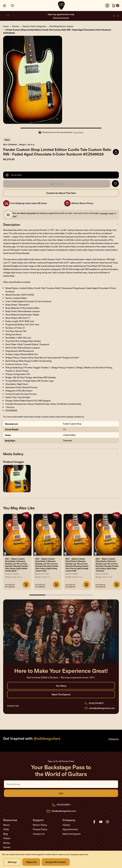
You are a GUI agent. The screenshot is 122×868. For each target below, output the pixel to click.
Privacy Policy (40, 829)
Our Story (61, 686)
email (111, 213)
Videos (7, 838)
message (104, 213)
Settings (12, 862)
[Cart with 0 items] (115, 6)
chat (14, 216)
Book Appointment (61, 18)
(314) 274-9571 (96, 703)
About (6, 825)
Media (7, 843)
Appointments (70, 829)
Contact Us (39, 834)
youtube (101, 822)
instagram (107, 822)
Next (114, 16)
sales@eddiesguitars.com (102, 708)
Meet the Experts (61, 694)
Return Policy (40, 825)
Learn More (78, 132)
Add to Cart (57, 184)
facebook (94, 822)
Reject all (31, 862)
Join (61, 793)
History (66, 825)
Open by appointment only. (61, 16)
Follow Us (114, 739)
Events (7, 847)
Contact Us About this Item (61, 193)
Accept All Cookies (56, 862)
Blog (6, 834)
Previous (8, 16)
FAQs (6, 829)
